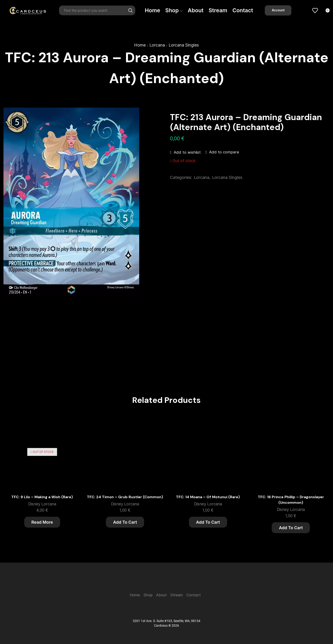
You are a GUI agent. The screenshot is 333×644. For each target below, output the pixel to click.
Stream (218, 10)
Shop (174, 10)
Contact (243, 10)
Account (278, 10)
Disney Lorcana (42, 504)
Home (153, 10)
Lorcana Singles (184, 45)
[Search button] (130, 10)
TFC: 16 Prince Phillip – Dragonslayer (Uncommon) (291, 500)
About (196, 10)
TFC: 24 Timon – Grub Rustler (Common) (125, 497)
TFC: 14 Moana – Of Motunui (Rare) (208, 497)
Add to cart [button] (125, 522)
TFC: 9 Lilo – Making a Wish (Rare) (42, 497)
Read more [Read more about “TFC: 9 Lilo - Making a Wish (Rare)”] (42, 522)
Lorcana (157, 45)
